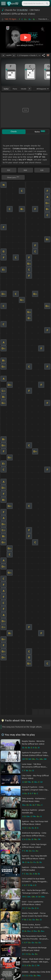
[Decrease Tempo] (3, 55)
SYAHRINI (22, 10)
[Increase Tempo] (14, 55)
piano (15, 89)
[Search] (47, 3)
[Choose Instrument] (30, 89)
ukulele (24, 89)
